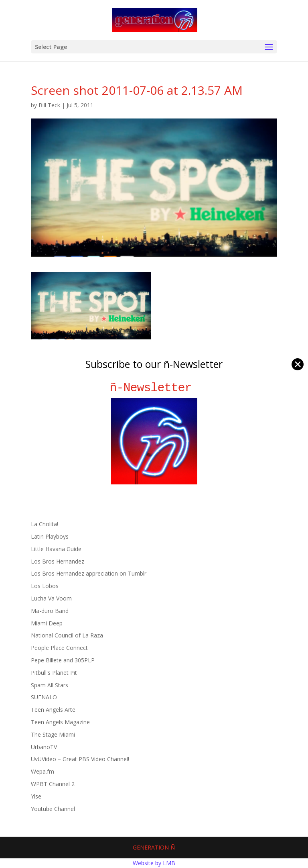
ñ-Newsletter (154, 388)
